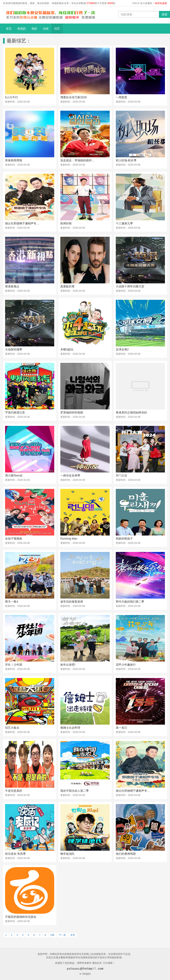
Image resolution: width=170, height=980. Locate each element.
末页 (73, 935)
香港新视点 (12, 286)
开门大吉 (121, 476)
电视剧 (22, 29)
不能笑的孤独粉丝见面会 (21, 917)
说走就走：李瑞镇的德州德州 (78, 160)
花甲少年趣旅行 (126, 665)
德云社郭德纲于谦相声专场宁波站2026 (133, 791)
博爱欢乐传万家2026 (73, 97)
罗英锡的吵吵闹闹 (72, 412)
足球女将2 (122, 349)
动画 (46, 29)
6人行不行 (12, 97)
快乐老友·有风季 (15, 854)
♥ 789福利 (85, 974)
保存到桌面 (161, 3)
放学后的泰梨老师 (72, 602)
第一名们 (121, 728)
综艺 (57, 29)
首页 (9, 29)
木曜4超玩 (67, 349)
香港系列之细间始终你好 (131, 412)
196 (52, 935)
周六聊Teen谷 (14, 476)
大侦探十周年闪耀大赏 (130, 286)
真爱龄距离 (67, 286)
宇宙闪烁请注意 (15, 412)
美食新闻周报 (14, 160)
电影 (34, 29)
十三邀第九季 (124, 223)
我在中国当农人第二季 (75, 791)
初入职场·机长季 (126, 160)
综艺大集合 (12, 728)
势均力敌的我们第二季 (130, 602)
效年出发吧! (68, 665)
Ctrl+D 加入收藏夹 (142, 3)
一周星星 (121, 97)
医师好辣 (66, 223)
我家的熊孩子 (124, 539)
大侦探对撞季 (14, 349)
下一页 (62, 935)
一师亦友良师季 (70, 476)
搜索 (165, 14)
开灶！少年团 (14, 665)
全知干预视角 (14, 539)
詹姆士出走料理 (70, 728)
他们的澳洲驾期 (126, 854)
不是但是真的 (14, 791)
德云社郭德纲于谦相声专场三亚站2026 (22, 223)
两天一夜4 (12, 602)
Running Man (69, 539)
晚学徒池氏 (67, 854)
